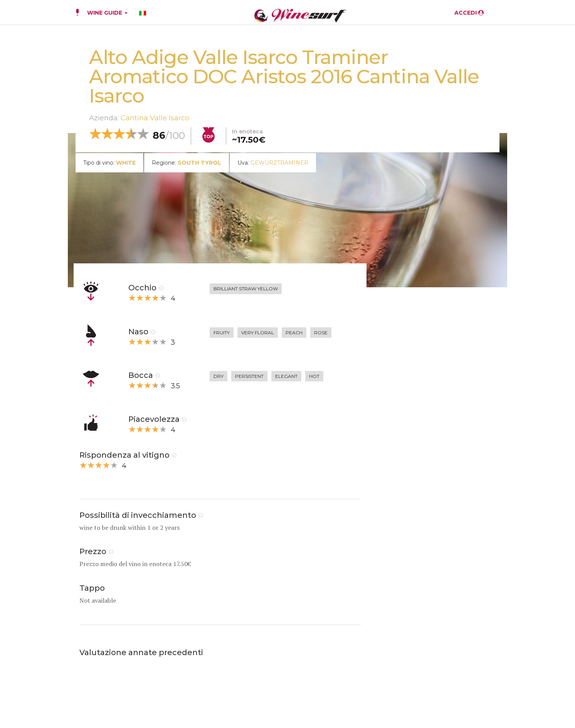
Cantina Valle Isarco (155, 118)
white (126, 163)
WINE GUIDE (107, 13)
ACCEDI (469, 13)
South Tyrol (199, 163)
